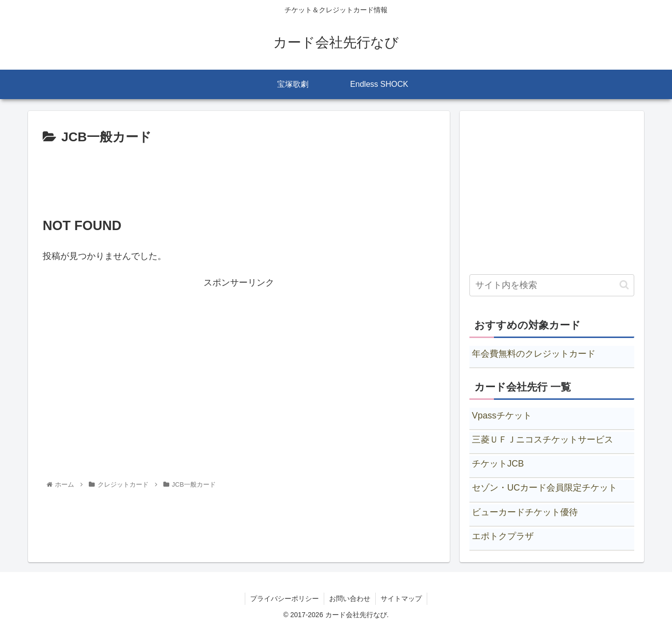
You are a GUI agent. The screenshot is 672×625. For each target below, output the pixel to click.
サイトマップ (401, 599)
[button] (624, 285)
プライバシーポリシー (284, 599)
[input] (552, 285)
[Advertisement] (239, 176)
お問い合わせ (350, 599)
